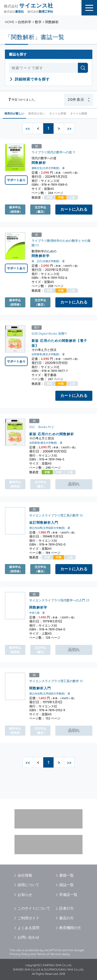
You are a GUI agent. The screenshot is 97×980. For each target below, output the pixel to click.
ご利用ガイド (28, 918)
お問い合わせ (28, 937)
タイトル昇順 (58, 113)
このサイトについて (34, 908)
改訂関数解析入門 (44, 522)
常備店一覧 (68, 895)
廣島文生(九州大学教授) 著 (48, 168)
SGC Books (38, 427)
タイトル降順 (79, 113)
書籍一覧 (66, 875)
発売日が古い (37, 113)
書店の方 (66, 918)
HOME (10, 22)
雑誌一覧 (66, 885)
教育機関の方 (70, 928)
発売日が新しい (15, 113)
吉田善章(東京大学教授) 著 (48, 355)
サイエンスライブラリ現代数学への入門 (57, 600)
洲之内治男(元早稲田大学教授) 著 (50, 528)
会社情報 (25, 875)
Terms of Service (49, 954)
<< (28, 128)
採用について (28, 885)
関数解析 (39, 163)
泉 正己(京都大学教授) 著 (48, 261)
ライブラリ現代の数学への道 (52, 152)
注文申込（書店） (40, 209)
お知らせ (25, 895)
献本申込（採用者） (15, 209)
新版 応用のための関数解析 (52, 434)
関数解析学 (41, 256)
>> (69, 128)
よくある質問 (28, 928)
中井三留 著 (37, 613)
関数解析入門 (40, 688)
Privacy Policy (20, 954)
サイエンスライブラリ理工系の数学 (54, 515)
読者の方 (66, 908)
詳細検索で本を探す (32, 79)
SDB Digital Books (44, 333)
